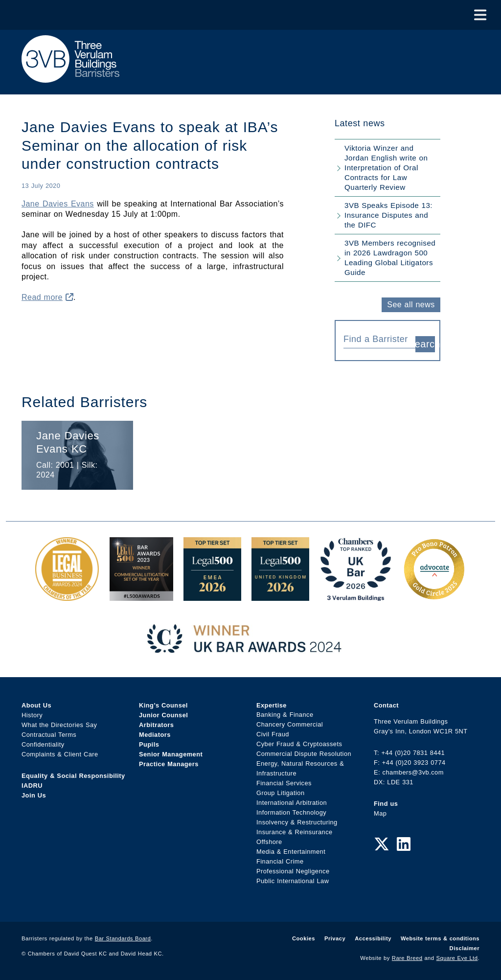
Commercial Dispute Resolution (304, 754)
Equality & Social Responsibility (73, 776)
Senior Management (171, 754)
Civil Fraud (273, 735)
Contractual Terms (49, 735)
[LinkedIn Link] (404, 844)
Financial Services (284, 784)
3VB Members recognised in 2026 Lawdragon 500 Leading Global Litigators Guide (390, 258)
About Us (36, 705)
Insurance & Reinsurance (295, 832)
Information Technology (291, 813)
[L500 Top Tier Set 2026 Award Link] (280, 596)
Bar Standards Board (123, 938)
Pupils (149, 744)
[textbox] (376, 339)
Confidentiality (43, 744)
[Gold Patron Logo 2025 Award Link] (434, 596)
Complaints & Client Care (60, 754)
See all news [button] (411, 305)
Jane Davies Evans (58, 204)
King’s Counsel (163, 705)
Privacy (335, 938)
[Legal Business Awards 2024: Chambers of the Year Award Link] (67, 596)
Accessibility (373, 938)
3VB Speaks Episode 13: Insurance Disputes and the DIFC (388, 215)
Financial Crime (280, 862)
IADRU (32, 786)
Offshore (269, 842)
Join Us (34, 795)
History (32, 715)
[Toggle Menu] (480, 15)
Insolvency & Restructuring (297, 823)
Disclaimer (465, 948)
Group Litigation (281, 793)
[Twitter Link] (382, 844)
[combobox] (379, 339)
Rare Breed (407, 958)
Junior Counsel (163, 715)
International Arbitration (292, 803)
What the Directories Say (59, 725)
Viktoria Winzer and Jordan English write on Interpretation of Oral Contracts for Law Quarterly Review (386, 168)
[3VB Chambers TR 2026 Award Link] (356, 596)
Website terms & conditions (440, 938)
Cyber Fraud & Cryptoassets (299, 744)
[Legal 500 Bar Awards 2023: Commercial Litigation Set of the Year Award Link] (141, 596)
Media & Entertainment (291, 852)
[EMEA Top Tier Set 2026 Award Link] (212, 596)
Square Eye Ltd (457, 958)
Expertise (272, 705)
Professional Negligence (293, 872)
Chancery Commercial (290, 725)
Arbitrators (156, 725)
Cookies (304, 938)
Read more (47, 297)
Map (380, 813)
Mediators (155, 735)
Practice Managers (169, 764)
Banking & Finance (285, 715)
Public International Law (293, 881)
